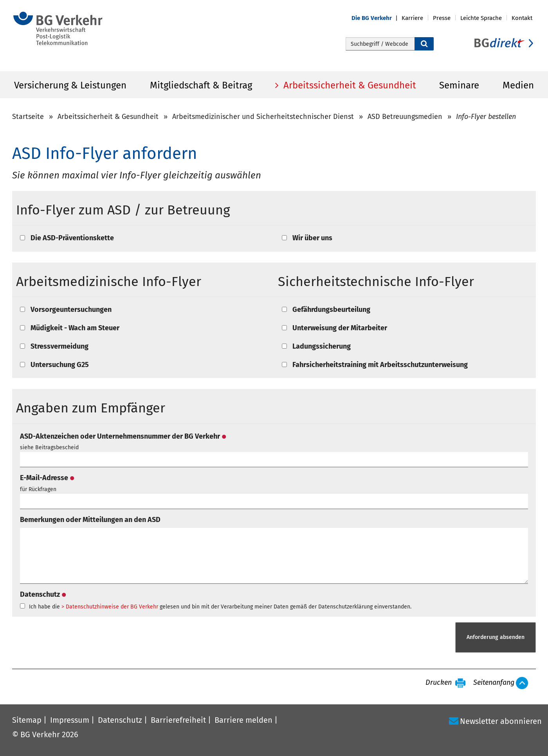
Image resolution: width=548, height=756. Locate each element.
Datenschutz (43, 594)
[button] (377, 18)
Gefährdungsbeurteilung (331, 310)
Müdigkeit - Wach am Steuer (75, 328)
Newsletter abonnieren (501, 721)
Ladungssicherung (322, 346)
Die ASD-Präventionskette (72, 238)
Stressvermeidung (59, 346)
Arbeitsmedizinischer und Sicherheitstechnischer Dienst (263, 117)
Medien (518, 85)
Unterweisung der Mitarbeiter (340, 328)
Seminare (459, 85)
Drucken (439, 683)
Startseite (28, 117)
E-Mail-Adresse (47, 478)
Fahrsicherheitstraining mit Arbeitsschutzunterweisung (380, 365)
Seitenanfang (494, 683)
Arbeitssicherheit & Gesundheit (349, 85)
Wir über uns (312, 238)
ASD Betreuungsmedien (405, 117)
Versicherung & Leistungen (70, 85)
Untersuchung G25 (60, 365)
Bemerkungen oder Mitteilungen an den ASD (90, 520)
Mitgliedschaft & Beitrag (201, 85)
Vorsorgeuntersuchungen (71, 310)
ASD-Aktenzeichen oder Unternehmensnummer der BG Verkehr (123, 436)
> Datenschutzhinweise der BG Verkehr (110, 607)
